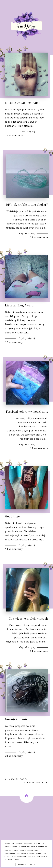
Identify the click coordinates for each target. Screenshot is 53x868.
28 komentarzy (14, 765)
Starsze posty (34, 782)
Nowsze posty (18, 779)
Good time (12, 525)
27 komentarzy (39, 457)
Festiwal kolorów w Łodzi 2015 (27, 420)
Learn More (22, 865)
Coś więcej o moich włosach (28, 627)
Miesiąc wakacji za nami (22, 103)
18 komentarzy (14, 136)
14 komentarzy (14, 558)
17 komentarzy (14, 351)
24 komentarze (39, 246)
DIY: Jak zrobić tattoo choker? (27, 214)
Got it (33, 865)
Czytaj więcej (26, 132)
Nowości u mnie (16, 728)
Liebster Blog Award (19, 314)
